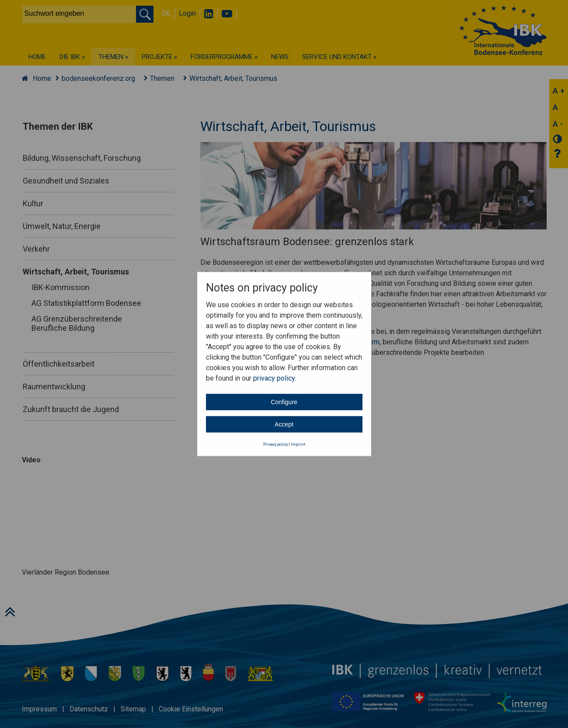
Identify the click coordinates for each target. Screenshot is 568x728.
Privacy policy (275, 444)
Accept (284, 424)
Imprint (298, 444)
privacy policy (274, 378)
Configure (284, 402)
